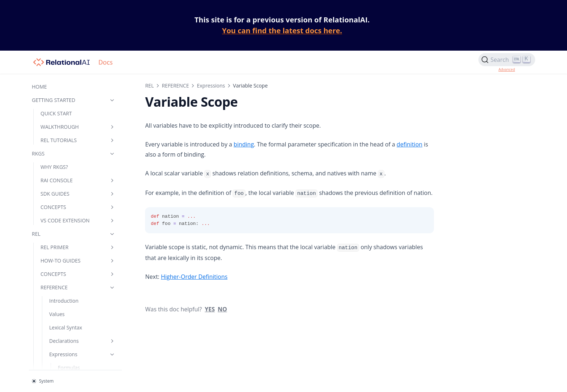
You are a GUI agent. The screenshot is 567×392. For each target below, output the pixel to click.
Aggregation (72, 168)
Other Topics (64, 256)
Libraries (76, 331)
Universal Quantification (75, 151)
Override (68, 79)
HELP (68, 357)
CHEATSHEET (56, 344)
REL (137, 86)
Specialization (65, 229)
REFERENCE (163, 86)
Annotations (63, 216)
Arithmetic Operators (70, 96)
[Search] (507, 60)
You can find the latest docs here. (282, 31)
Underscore (72, 113)
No (210, 309)
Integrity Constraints (73, 243)
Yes (198, 309)
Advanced (507, 69)
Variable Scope (76, 182)
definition (397, 144)
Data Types (76, 270)
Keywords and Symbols (66, 287)
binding (232, 144)
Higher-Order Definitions (65, 199)
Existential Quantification (75, 130)
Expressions (199, 86)
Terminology (64, 304)
